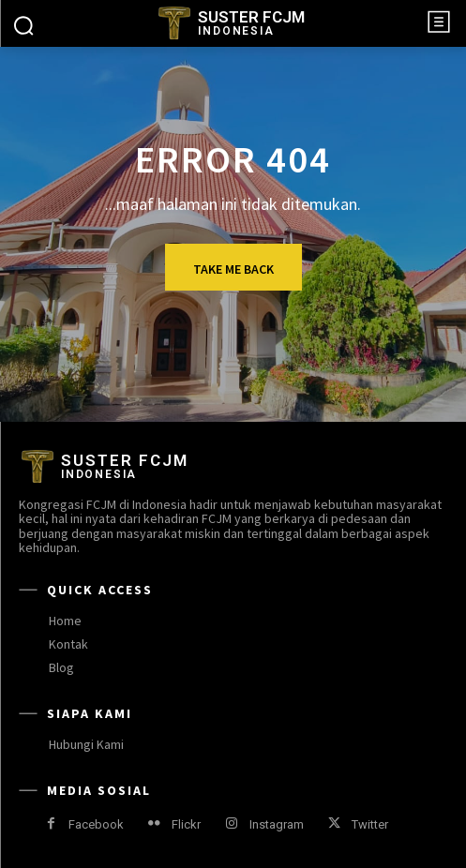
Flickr (186, 824)
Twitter (370, 824)
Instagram (277, 824)
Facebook (96, 824)
